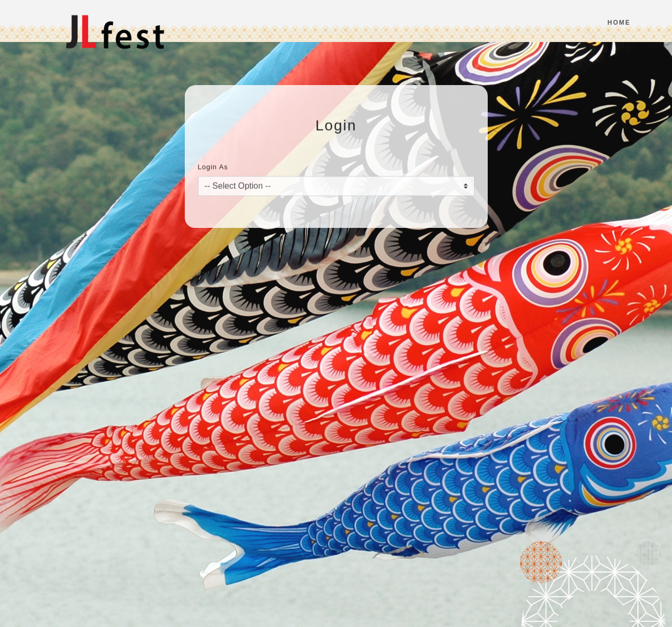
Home (619, 23)
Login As (213, 172)
